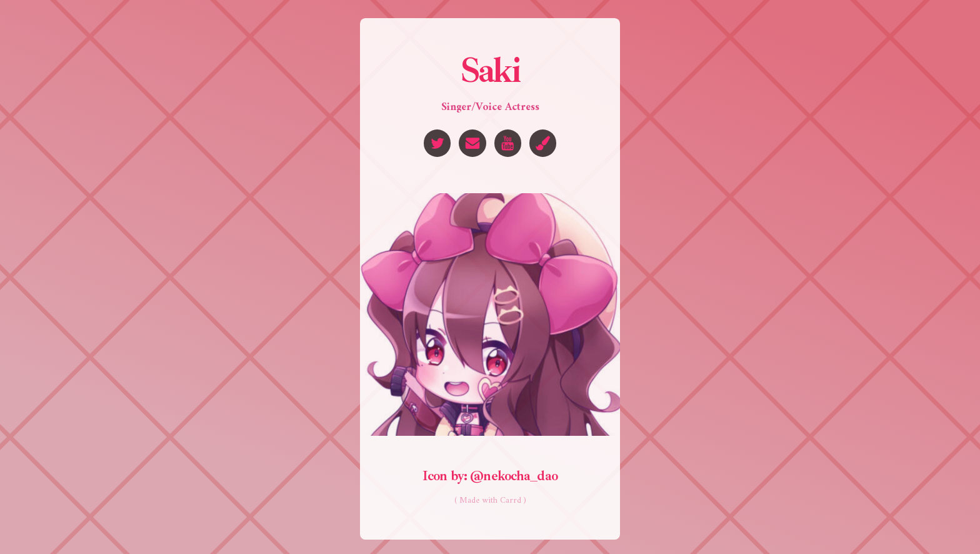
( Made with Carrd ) (490, 501)
